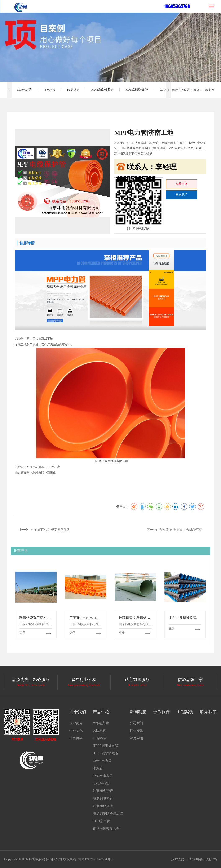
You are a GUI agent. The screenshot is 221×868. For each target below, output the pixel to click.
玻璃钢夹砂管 (103, 791)
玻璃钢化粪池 (103, 806)
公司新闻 (136, 723)
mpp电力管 (25, 90)
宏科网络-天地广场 (203, 859)
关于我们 (78, 712)
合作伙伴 (162, 712)
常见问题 (136, 738)
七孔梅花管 (101, 783)
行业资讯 (136, 731)
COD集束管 (101, 821)
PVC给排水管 (103, 776)
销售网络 (76, 738)
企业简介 (76, 723)
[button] (9, 90)
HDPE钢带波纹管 (105, 90)
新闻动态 (138, 712)
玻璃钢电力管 (103, 798)
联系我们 (182, 195)
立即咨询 (182, 184)
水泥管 (98, 768)
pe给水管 (50, 90)
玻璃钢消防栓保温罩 (108, 813)
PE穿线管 (75, 90)
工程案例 (185, 712)
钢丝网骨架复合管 (106, 829)
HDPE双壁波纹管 (140, 90)
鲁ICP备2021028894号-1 (96, 859)
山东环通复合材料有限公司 (32, 473)
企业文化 (76, 731)
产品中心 (101, 712)
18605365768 (177, 6)
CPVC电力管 (102, 761)
